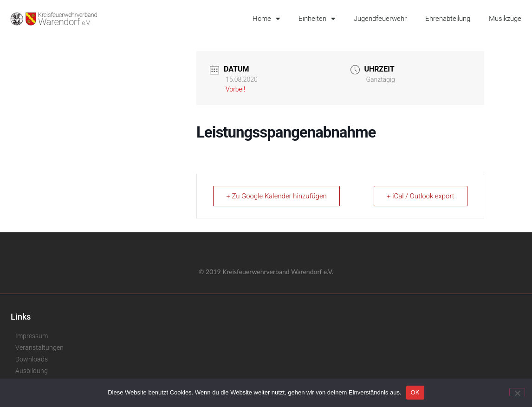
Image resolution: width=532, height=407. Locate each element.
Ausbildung (32, 371)
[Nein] (517, 392)
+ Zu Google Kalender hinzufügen (277, 196)
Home (266, 19)
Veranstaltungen (39, 348)
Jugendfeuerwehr (380, 19)
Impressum (32, 336)
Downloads (32, 359)
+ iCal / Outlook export (420, 196)
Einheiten (317, 19)
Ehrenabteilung (448, 19)
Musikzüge (505, 19)
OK (415, 392)
